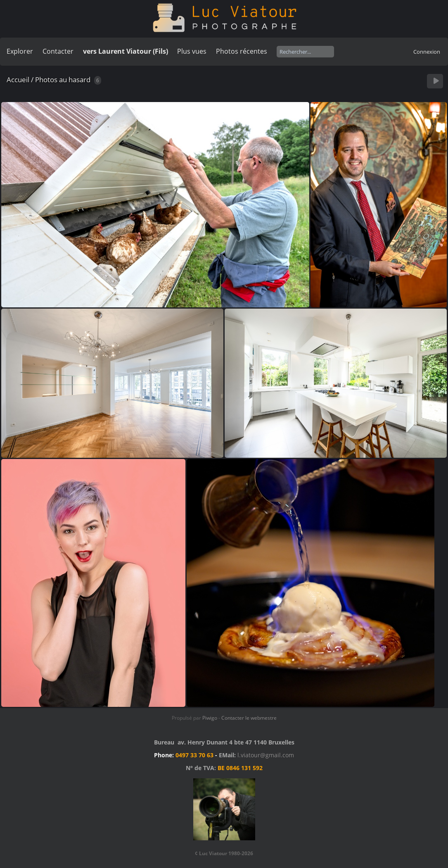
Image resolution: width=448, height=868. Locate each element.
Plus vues (192, 51)
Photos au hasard (63, 80)
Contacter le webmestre (249, 718)
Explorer (20, 51)
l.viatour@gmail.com (266, 755)
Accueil (18, 80)
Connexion (427, 52)
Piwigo (210, 718)
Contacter (58, 51)
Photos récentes (242, 51)
